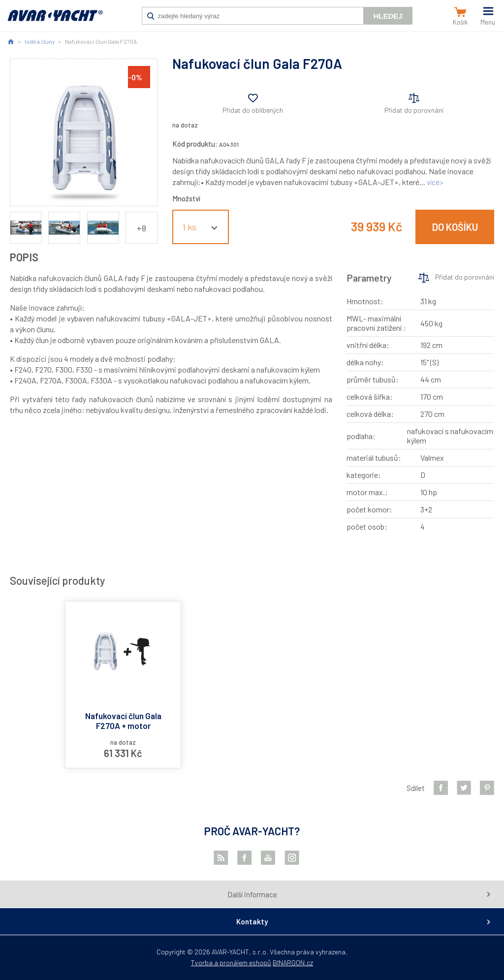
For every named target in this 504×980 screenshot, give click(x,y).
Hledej (388, 16)
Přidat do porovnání (414, 110)
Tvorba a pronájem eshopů (231, 963)
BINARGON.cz (293, 963)
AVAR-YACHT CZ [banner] (55, 21)
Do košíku (455, 227)
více (433, 182)
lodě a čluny (40, 41)
